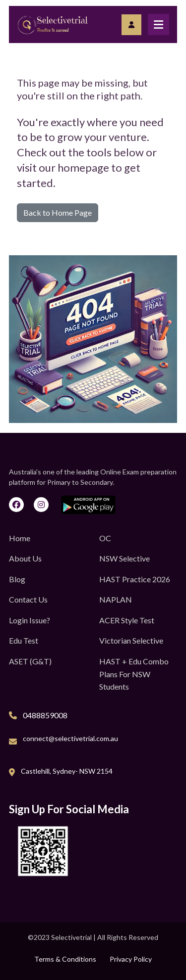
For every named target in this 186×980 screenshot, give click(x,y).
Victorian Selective (131, 640)
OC (105, 538)
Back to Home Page (58, 212)
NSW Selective (124, 558)
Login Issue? (30, 620)
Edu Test (24, 640)
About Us (25, 558)
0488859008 (45, 715)
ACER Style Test (127, 620)
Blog (17, 579)
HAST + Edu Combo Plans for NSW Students (134, 674)
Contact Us (28, 599)
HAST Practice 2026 (135, 579)
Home (20, 538)
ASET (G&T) (30, 661)
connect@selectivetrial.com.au (70, 738)
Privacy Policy (131, 959)
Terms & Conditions (65, 959)
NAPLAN (116, 599)
